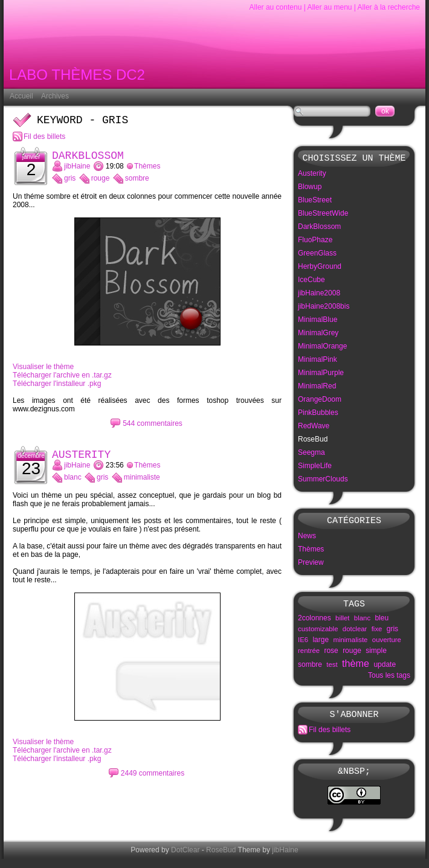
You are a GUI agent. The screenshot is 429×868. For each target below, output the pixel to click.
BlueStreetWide (323, 215)
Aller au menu (329, 7)
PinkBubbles (318, 414)
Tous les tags (389, 681)
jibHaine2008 (319, 295)
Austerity (81, 461)
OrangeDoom (320, 401)
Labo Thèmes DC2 (77, 77)
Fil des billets (44, 139)
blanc (73, 484)
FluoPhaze (315, 242)
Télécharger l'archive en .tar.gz (62, 380)
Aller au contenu (276, 7)
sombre (137, 183)
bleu (382, 623)
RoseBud (221, 859)
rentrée (309, 656)
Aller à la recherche (389, 7)
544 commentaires (153, 428)
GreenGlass (317, 255)
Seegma (311, 454)
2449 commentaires (153, 780)
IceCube (311, 281)
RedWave (314, 428)
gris (70, 183)
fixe (377, 634)
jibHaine (77, 171)
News (307, 539)
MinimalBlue (318, 321)
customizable (318, 634)
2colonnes (314, 623)
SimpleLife (315, 468)
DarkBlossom (88, 159)
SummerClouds (323, 481)
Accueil (21, 96)
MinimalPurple (321, 375)
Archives (55, 96)
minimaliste (142, 484)
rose (331, 656)
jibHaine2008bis (324, 308)
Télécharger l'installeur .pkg (57, 388)
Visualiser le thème (43, 371)
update (385, 670)
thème (356, 669)
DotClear (185, 859)
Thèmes (147, 171)
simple (376, 656)
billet (342, 623)
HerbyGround (320, 268)
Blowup (310, 188)
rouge (101, 183)
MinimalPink (318, 361)
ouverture (387, 645)
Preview (311, 566)
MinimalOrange (322, 348)
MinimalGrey (318, 335)
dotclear (355, 634)
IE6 (303, 645)
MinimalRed (317, 388)
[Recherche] (332, 111)
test (332, 670)
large (321, 645)
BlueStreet (315, 202)
